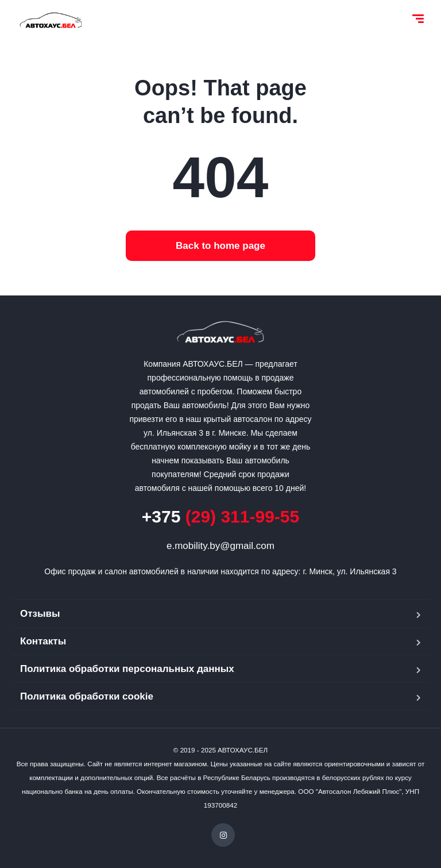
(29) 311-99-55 (220, 516)
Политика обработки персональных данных (127, 669)
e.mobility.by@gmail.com (220, 546)
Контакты (43, 641)
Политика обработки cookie (87, 696)
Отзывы (40, 614)
